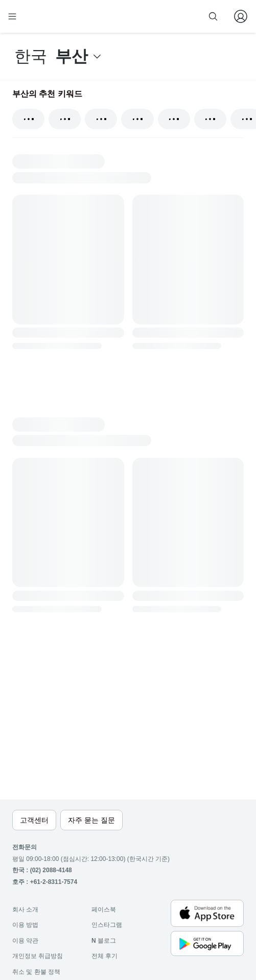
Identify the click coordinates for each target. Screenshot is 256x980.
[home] (45, 16)
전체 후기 (104, 956)
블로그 (104, 941)
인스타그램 (107, 925)
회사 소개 (25, 909)
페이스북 (104, 909)
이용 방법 (25, 925)
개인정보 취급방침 (38, 956)
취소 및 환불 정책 (36, 972)
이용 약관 (25, 941)
